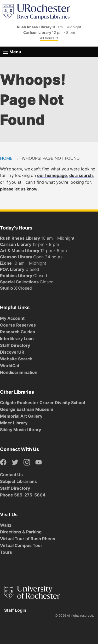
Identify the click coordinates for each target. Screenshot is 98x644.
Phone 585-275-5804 (23, 495)
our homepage (52, 175)
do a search (81, 175)
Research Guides (18, 332)
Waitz (6, 525)
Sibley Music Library (21, 430)
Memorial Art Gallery (21, 416)
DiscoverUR (12, 352)
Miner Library (14, 423)
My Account (12, 318)
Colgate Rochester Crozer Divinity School (42, 403)
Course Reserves (18, 325)
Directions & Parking (21, 532)
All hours (49, 38)
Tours (6, 552)
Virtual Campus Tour (21, 545)
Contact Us (11, 475)
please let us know (19, 189)
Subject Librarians (18, 481)
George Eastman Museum (27, 409)
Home (6, 158)
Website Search (16, 359)
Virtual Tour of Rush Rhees (28, 539)
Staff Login (15, 610)
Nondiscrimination (19, 372)
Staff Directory (15, 345)
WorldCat (10, 366)
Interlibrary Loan (17, 339)
